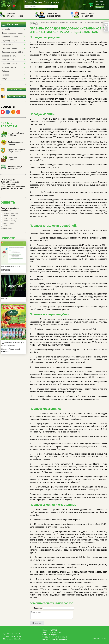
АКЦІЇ (4, 79)
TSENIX (103, 639)
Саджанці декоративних (6, 227)
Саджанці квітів (8, 216)
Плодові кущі (7, 44)
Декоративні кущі (9, 56)
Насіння (5, 75)
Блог (39, 22)
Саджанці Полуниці (10, 41)
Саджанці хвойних (10, 63)
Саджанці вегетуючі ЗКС (12, 52)
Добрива (6, 71)
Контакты (55, 2)
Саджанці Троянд (9, 48)
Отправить (37, 623)
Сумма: (102, 5)
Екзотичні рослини (10, 37)
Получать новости (16, 96)
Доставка (38, 2)
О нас (47, 2)
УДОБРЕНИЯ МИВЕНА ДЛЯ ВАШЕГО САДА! (13, 344)
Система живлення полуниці (11, 268)
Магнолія (6, 29)
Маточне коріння (9, 67)
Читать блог (16, 89)
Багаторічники (8, 60)
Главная (29, 2)
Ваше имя (38, 608)
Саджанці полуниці (9, 213)
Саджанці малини (9, 218)
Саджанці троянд (8, 221)
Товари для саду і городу (13, 33)
